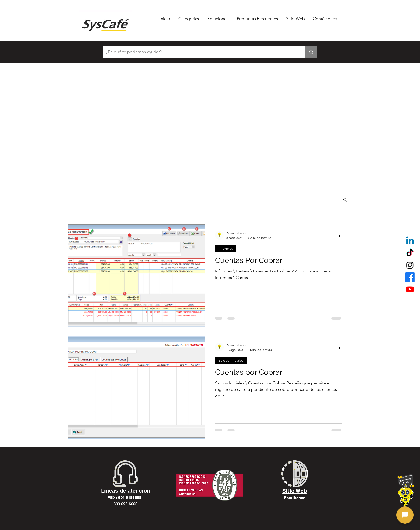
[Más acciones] (341, 235)
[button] (345, 200)
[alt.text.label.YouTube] (410, 289)
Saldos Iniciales (231, 360)
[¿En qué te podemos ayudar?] (200, 52)
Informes (226, 248)
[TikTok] (410, 253)
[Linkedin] (410, 241)
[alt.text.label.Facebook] (410, 277)
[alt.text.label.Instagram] (410, 265)
